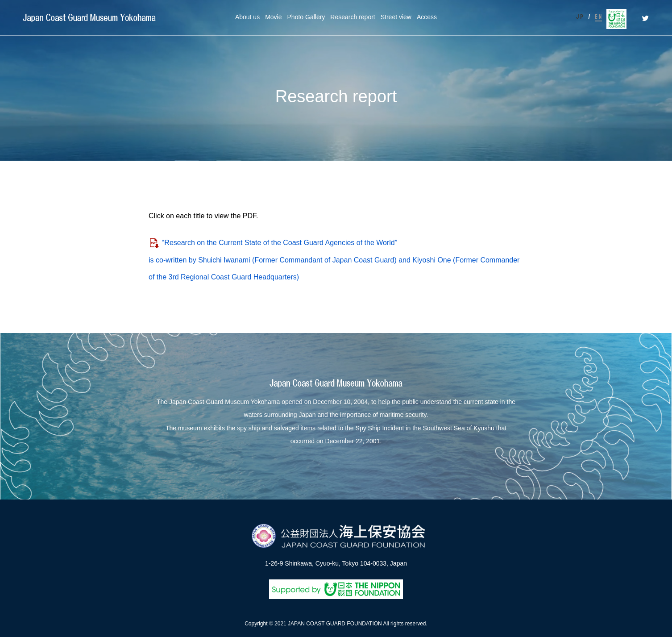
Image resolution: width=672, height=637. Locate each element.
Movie (273, 17)
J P (580, 17)
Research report (353, 17)
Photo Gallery (306, 17)
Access (427, 17)
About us (247, 17)
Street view (396, 17)
